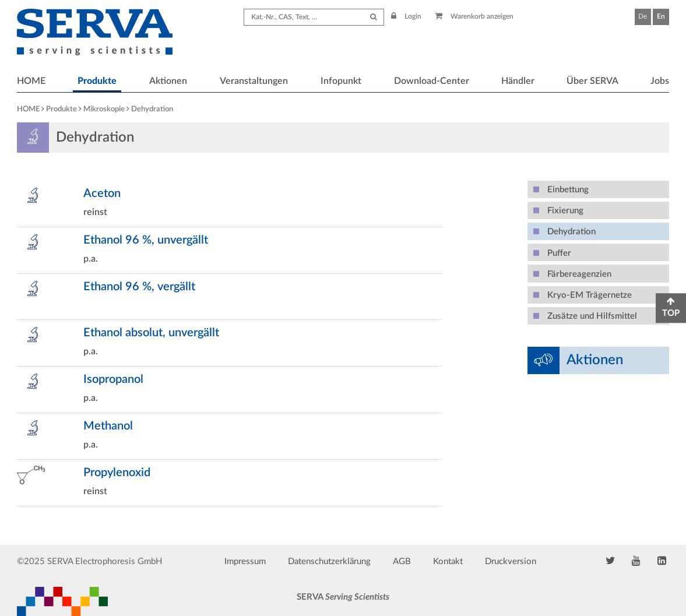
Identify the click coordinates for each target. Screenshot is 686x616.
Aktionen (168, 81)
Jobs (660, 81)
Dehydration (152, 109)
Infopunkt (341, 81)
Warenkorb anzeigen (474, 16)
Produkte (97, 81)
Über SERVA (592, 81)
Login (406, 16)
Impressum (245, 562)
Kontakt (448, 562)
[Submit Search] (373, 17)
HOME (31, 81)
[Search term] (314, 17)
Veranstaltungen (254, 81)
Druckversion (511, 562)
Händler (518, 81)
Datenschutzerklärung (329, 562)
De (643, 16)
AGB (402, 562)
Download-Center (432, 81)
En (661, 16)
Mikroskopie (104, 109)
